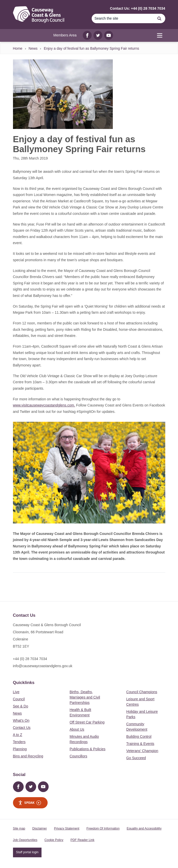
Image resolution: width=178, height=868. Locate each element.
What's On (21, 720)
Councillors (78, 756)
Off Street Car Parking (87, 722)
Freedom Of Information (103, 828)
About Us (77, 729)
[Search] (123, 18)
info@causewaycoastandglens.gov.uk (43, 666)
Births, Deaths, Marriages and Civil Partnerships (85, 697)
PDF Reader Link (83, 840)
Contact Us (22, 728)
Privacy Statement (67, 828)
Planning (20, 749)
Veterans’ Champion (142, 751)
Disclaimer (40, 828)
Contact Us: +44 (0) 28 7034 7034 (138, 8)
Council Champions (142, 692)
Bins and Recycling (28, 756)
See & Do (21, 706)
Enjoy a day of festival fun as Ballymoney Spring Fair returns (91, 48)
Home (18, 48)
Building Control (139, 737)
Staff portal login (27, 852)
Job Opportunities (25, 840)
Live (16, 692)
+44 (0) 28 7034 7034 (30, 659)
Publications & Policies (87, 749)
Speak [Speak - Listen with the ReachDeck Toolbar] (30, 803)
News (33, 48)
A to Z (18, 735)
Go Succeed (136, 758)
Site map (19, 828)
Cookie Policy (54, 840)
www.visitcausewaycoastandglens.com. (44, 405)
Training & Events (140, 744)
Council (19, 699)
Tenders (19, 742)
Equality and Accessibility (144, 828)
